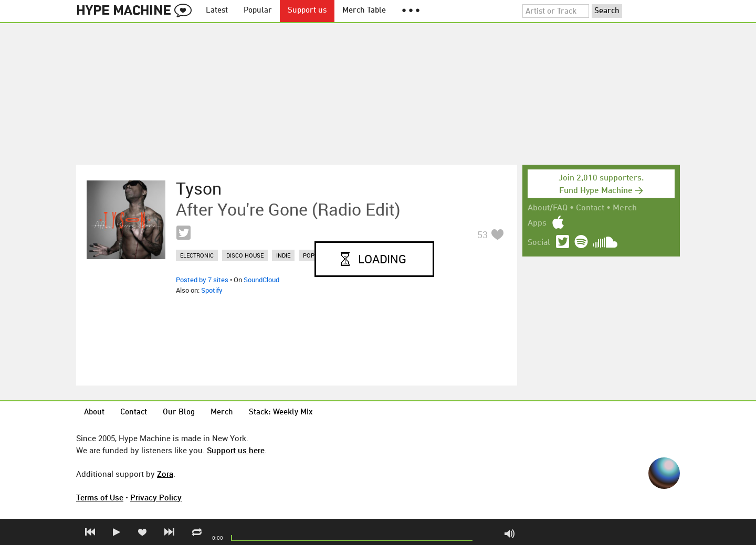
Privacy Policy (156, 497)
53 (482, 234)
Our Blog (179, 413)
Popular (258, 11)
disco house (245, 255)
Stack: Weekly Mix (281, 413)
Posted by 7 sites (202, 280)
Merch (625, 208)
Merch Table (364, 11)
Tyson (199, 188)
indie (283, 255)
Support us (307, 11)
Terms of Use (100, 497)
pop (309, 255)
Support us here (236, 450)
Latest (217, 11)
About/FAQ (548, 208)
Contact (590, 208)
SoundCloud (261, 280)
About (94, 413)
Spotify (212, 290)
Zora (165, 474)
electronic (197, 255)
